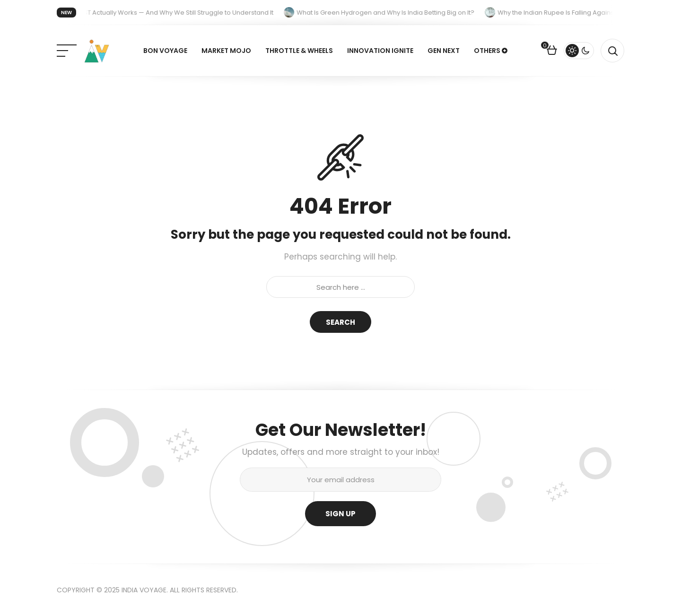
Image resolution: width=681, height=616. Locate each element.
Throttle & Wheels (299, 51)
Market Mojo (226, 51)
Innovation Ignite (380, 51)
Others (487, 51)
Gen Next (444, 51)
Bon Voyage (165, 51)
